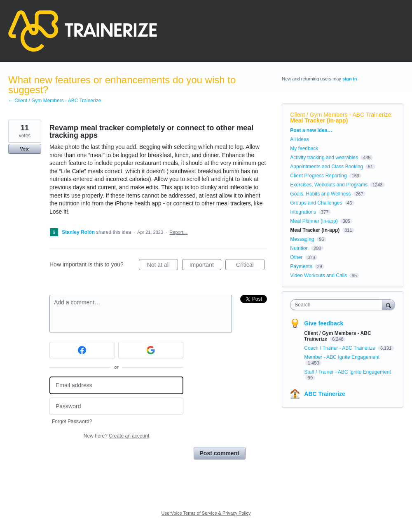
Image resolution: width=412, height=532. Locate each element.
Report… (178, 232)
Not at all (163, 266)
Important (205, 266)
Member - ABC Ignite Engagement (342, 357)
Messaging (302, 239)
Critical (250, 266)
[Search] (389, 305)
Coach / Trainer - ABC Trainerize (340, 348)
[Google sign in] (151, 350)
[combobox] (338, 305)
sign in (350, 79)
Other (296, 257)
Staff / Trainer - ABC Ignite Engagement (348, 372)
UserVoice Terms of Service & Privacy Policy (206, 513)
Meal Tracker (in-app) (319, 120)
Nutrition (299, 248)
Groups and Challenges (316, 203)
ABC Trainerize (325, 394)
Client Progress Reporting (318, 176)
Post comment (220, 453)
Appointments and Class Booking (327, 167)
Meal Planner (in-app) (314, 221)
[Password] (116, 406)
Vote (25, 149)
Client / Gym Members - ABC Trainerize (341, 115)
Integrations (303, 212)
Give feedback (324, 323)
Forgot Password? (72, 421)
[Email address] (116, 385)
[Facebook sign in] (82, 350)
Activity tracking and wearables (324, 158)
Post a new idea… (311, 130)
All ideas (299, 139)
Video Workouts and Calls (318, 275)
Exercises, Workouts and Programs (329, 185)
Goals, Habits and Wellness (320, 194)
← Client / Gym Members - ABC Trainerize (55, 101)
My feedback (304, 148)
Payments (301, 266)
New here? (116, 436)
